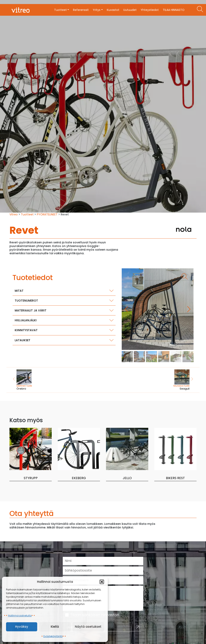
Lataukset (23, 340)
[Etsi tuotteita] (200, 9)
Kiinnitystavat (26, 330)
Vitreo (14, 214)
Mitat (19, 291)
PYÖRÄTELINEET (47, 214)
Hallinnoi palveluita (20, 616)
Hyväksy (22, 627)
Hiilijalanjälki (26, 320)
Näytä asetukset (88, 627)
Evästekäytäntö (53, 636)
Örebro (35, 380)
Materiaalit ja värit (31, 310)
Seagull (171, 380)
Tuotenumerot (26, 301)
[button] (102, 582)
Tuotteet (27, 214)
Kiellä (55, 627)
